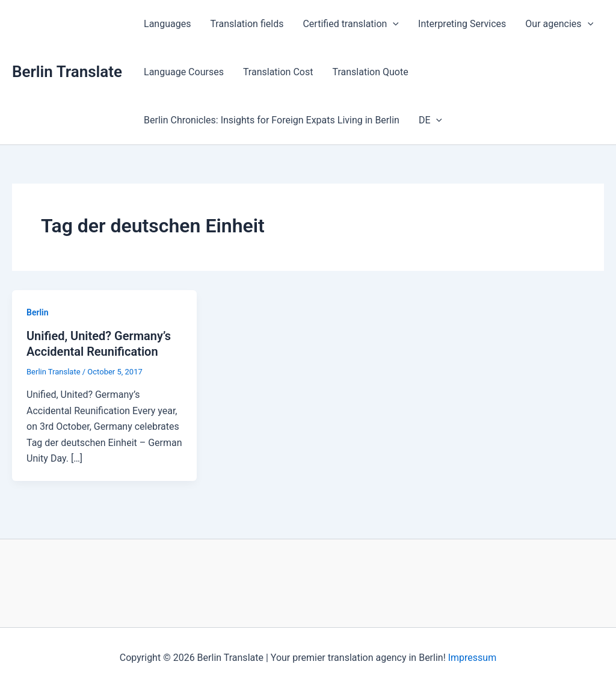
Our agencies (559, 24)
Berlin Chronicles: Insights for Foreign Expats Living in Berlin (272, 120)
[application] (393, 24)
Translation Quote (370, 72)
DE (430, 120)
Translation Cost (278, 72)
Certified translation (351, 24)
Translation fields (247, 24)
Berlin (38, 312)
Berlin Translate (67, 72)
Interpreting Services (462, 24)
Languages (167, 24)
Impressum (473, 658)
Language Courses (184, 72)
